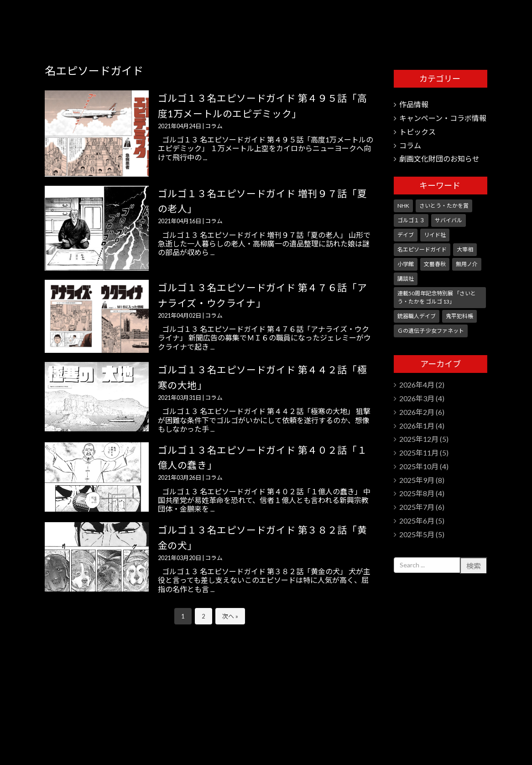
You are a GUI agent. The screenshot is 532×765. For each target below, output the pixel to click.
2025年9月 (417, 480)
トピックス (417, 132)
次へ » (230, 616)
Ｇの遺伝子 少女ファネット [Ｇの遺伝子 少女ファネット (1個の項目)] (431, 331)
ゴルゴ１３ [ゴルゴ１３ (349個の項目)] (411, 220)
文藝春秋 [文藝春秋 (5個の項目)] (435, 264)
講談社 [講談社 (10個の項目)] (406, 279)
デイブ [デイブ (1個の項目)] (406, 235)
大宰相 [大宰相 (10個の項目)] (465, 249)
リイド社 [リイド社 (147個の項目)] (435, 235)
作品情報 (414, 104)
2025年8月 (417, 493)
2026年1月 (417, 426)
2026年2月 (417, 412)
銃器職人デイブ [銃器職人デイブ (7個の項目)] (417, 316)
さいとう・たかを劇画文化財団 (443, 23)
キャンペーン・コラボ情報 (443, 118)
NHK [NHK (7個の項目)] (403, 206)
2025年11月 (419, 453)
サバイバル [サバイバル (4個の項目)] (449, 220)
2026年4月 (417, 385)
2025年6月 (417, 521)
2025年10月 (419, 466)
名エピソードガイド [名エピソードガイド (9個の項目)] (422, 249)
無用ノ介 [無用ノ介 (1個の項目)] (467, 264)
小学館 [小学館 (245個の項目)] (406, 264)
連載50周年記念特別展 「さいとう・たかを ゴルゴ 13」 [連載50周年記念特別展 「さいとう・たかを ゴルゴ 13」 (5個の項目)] (437, 297)
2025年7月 (417, 507)
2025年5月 (417, 534)
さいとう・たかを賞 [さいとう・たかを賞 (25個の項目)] (444, 206)
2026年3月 (417, 398)
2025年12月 (419, 439)
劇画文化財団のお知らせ (439, 159)
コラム (214, 126)
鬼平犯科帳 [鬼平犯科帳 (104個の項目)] (459, 316)
